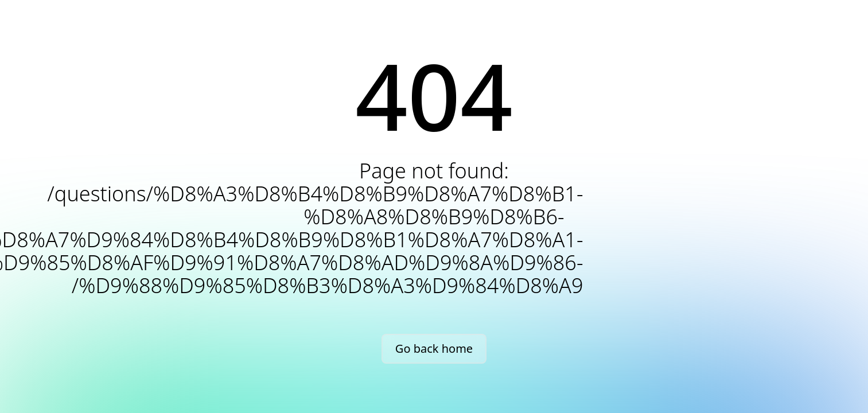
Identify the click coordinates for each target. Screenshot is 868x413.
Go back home (434, 348)
